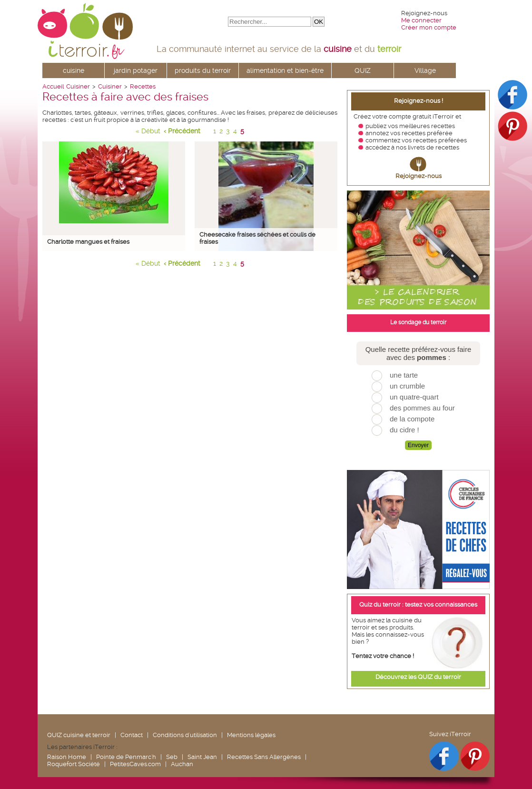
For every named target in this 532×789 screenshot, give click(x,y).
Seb (172, 757)
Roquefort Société (74, 764)
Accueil (53, 86)
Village (425, 70)
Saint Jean (202, 757)
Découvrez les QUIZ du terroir (418, 677)
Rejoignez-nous (419, 176)
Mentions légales (251, 735)
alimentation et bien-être (285, 70)
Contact (132, 735)
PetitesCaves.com (135, 764)
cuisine (74, 70)
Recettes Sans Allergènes (264, 757)
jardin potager (136, 70)
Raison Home (67, 757)
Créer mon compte (429, 27)
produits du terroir (203, 70)
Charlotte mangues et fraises (88, 242)
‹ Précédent (182, 131)
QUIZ (363, 70)
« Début (148, 131)
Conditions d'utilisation (185, 735)
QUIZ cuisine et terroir (79, 735)
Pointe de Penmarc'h (126, 757)
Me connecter (421, 20)
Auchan (182, 764)
